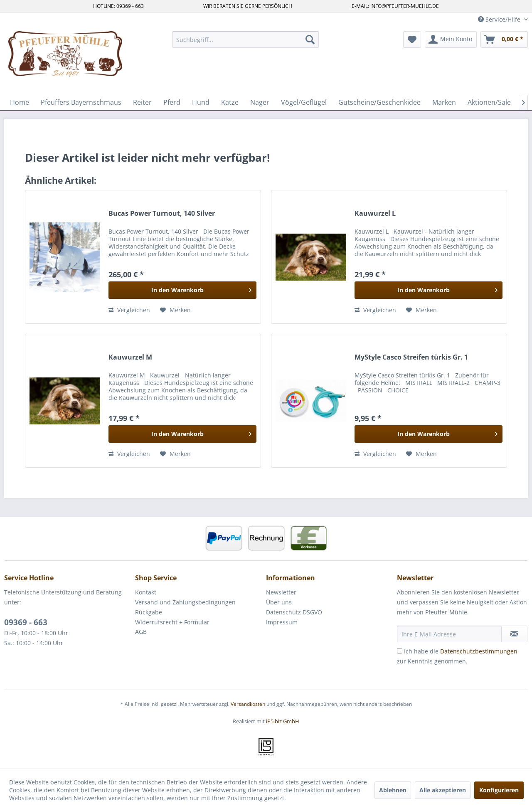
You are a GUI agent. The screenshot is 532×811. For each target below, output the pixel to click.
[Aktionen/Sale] (489, 102)
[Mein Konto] (451, 39)
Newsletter (281, 592)
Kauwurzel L (375, 213)
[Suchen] (310, 39)
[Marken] (444, 102)
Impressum (282, 622)
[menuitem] (245, 39)
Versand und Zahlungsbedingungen (185, 602)
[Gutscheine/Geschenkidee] (379, 102)
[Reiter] (142, 102)
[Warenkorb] (504, 39)
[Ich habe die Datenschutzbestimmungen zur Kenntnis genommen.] (400, 651)
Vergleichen (129, 310)
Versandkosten (248, 704)
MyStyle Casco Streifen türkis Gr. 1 (411, 357)
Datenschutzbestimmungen (479, 651)
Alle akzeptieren (443, 790)
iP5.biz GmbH (283, 721)
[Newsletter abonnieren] (514, 634)
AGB (141, 632)
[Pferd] (172, 102)
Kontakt (146, 592)
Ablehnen (393, 790)
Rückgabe (149, 612)
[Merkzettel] (412, 39)
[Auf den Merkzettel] (175, 310)
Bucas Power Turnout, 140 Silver (162, 213)
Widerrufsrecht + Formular (172, 622)
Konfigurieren (499, 790)
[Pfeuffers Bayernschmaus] (81, 102)
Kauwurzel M (130, 357)
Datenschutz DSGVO (294, 612)
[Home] (20, 102)
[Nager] (260, 102)
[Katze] (230, 102)
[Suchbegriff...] (245, 39)
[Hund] (201, 102)
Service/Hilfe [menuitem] (500, 19)
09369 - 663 (26, 622)
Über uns (279, 602)
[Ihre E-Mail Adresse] (449, 634)
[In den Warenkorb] (182, 290)
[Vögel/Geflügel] (304, 102)
